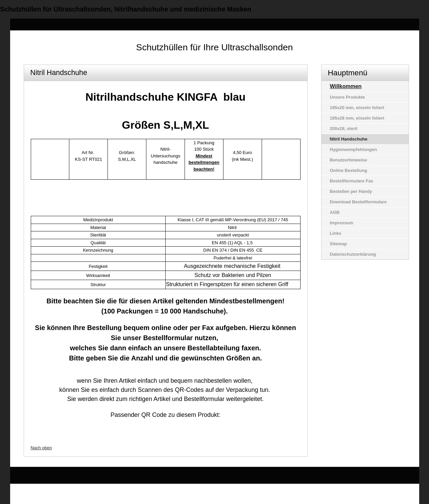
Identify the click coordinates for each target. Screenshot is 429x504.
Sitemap (339, 244)
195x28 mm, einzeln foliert (357, 118)
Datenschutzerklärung (353, 254)
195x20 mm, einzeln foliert (357, 108)
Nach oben (41, 448)
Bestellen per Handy (351, 191)
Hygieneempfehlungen (353, 149)
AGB (335, 212)
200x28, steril (344, 129)
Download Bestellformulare (358, 202)
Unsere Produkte (348, 97)
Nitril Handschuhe (349, 139)
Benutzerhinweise (349, 160)
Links (336, 233)
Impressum (342, 223)
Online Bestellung (349, 170)
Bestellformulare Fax (352, 181)
